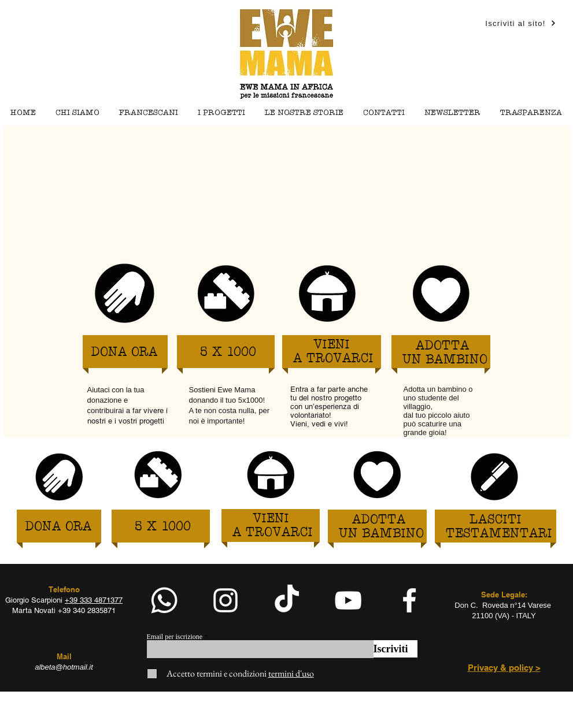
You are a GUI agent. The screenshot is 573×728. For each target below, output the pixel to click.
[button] (221, 113)
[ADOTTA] (443, 346)
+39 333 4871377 (94, 600)
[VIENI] (332, 345)
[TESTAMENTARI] (499, 534)
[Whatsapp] (164, 600)
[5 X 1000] (228, 353)
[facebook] (409, 600)
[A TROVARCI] (334, 359)
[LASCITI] (496, 520)
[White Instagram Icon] (225, 600)
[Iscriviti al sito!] (521, 23)
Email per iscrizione (175, 637)
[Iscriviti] (395, 649)
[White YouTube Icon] (348, 600)
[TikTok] (287, 600)
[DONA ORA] (125, 353)
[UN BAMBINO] (445, 360)
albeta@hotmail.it (64, 667)
